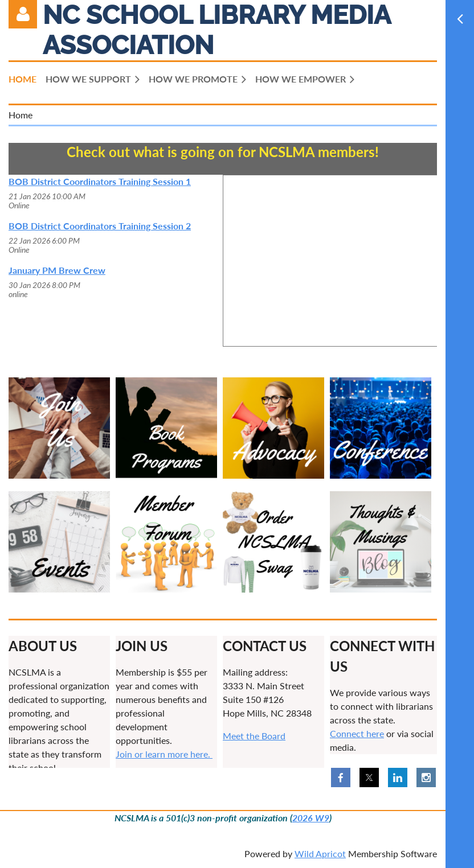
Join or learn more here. (164, 754)
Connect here (357, 733)
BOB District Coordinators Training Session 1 (100, 181)
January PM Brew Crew (57, 270)
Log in (23, 14)
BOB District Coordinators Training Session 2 (100, 226)
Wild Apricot (320, 853)
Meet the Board (254, 736)
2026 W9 (311, 818)
